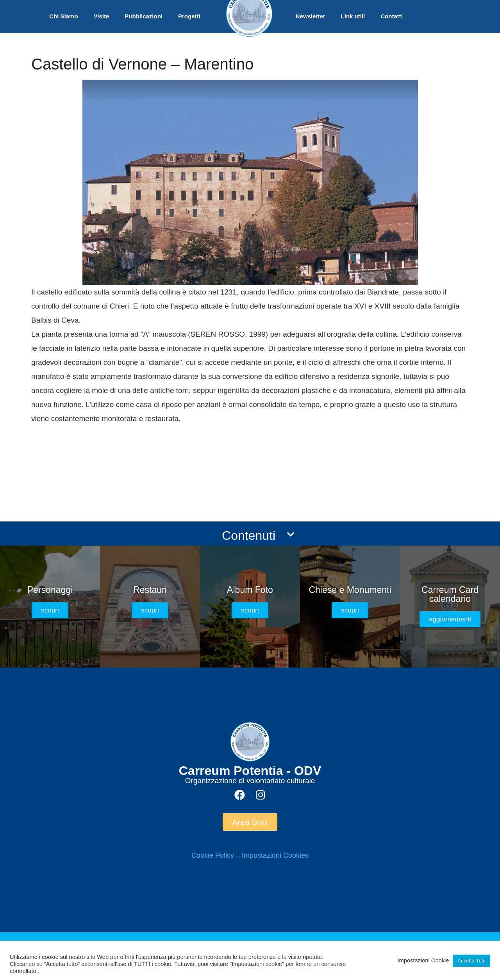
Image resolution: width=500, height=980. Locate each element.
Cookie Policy (213, 855)
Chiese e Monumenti (350, 590)
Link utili (353, 16)
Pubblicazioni (144, 16)
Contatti (392, 16)
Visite (102, 16)
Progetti (189, 16)
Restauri (150, 590)
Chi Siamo (63, 16)
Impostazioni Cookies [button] (275, 855)
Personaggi (50, 590)
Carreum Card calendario (450, 594)
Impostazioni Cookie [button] (423, 960)
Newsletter (311, 16)
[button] (50, 610)
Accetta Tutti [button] (471, 961)
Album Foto (250, 590)
